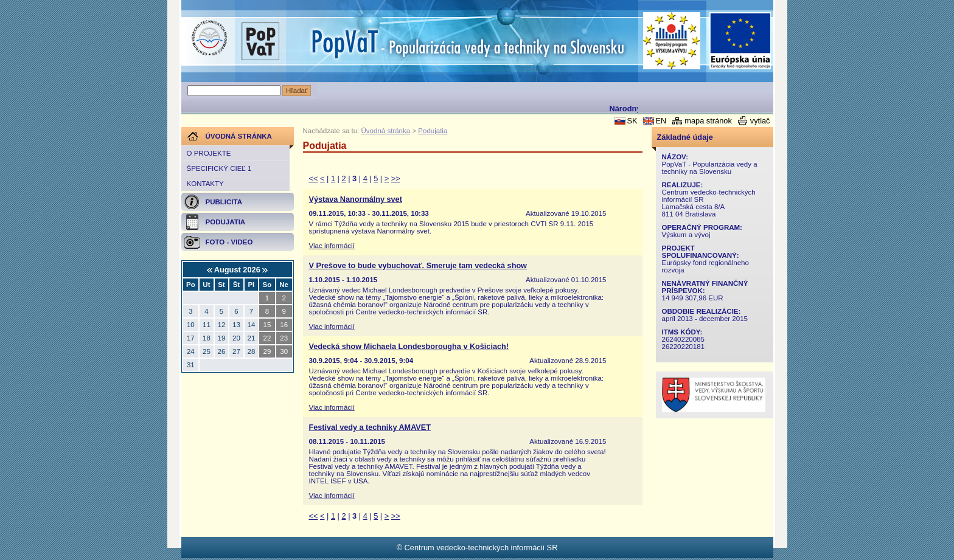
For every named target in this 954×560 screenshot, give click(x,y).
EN (661, 121)
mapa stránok (708, 121)
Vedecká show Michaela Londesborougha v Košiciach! (409, 347)
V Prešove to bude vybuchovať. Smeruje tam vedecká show (418, 266)
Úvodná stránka (386, 131)
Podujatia (433, 131)
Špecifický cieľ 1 (219, 168)
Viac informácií (332, 246)
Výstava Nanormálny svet (356, 199)
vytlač (760, 121)
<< (314, 178)
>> (396, 178)
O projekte (209, 153)
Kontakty (205, 184)
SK (632, 121)
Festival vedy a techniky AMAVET (370, 427)
